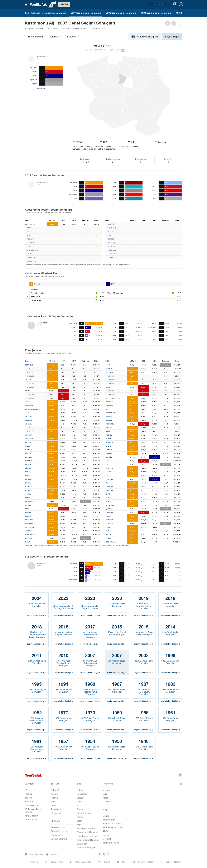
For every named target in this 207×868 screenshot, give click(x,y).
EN (155, 5)
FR (162, 5)
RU (166, 5)
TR (151, 5)
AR (159, 5)
